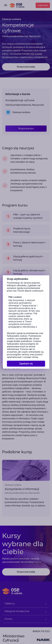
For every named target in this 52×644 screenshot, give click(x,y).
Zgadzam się (26, 364)
